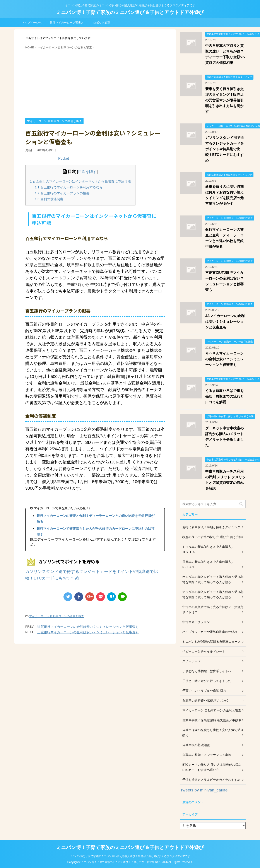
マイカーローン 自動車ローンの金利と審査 (57, 616)
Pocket (64, 158)
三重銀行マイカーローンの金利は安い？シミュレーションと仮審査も (88, 632)
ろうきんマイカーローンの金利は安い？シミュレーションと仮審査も (224, 359)
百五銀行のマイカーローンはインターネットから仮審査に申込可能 (80, 181)
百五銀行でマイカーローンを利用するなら (69, 187)
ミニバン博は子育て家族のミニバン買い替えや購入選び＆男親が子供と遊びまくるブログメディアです (130, 856)
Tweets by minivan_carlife (204, 790)
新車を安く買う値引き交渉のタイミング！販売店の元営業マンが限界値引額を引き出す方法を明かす (224, 100)
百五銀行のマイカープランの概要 (62, 193)
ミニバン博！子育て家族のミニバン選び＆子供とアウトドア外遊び (130, 12)
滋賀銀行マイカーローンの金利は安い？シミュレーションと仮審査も (88, 627)
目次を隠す (87, 172)
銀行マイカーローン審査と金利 (67, 24)
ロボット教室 (102, 23)
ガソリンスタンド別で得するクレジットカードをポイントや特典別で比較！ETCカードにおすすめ (224, 149)
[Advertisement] (95, 83)
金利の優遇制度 (49, 199)
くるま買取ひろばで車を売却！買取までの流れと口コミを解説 (224, 396)
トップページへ (32, 23)
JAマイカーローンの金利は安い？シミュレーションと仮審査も (225, 322)
